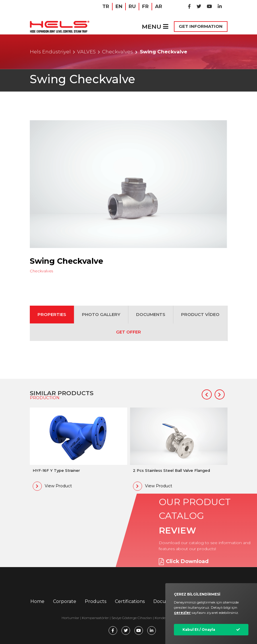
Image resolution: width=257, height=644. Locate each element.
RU (132, 6)
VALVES (86, 52)
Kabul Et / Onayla (199, 630)
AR (159, 6)
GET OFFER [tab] (128, 332)
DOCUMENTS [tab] (151, 314)
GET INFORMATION (201, 26)
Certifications (130, 601)
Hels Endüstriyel (50, 52)
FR (145, 6)
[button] (207, 394)
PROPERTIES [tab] (52, 314)
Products (96, 601)
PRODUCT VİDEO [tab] (200, 314)
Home (37, 601)
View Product (52, 486)
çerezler (182, 613)
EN (119, 6)
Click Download (184, 562)
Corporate (65, 601)
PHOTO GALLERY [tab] (101, 314)
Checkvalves (117, 52)
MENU (155, 27)
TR (106, 6)
